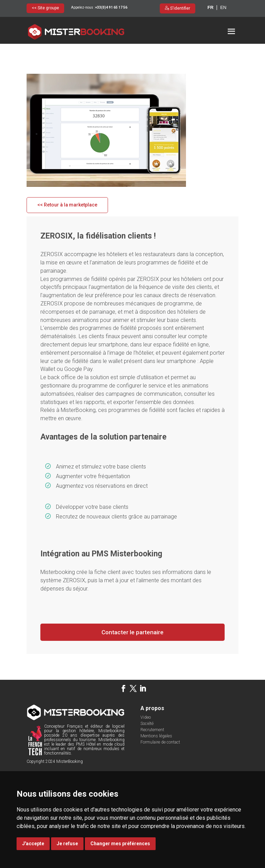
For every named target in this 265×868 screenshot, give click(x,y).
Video (145, 739)
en (223, 7)
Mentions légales (156, 757)
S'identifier (180, 8)
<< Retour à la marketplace (67, 226)
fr (210, 7)
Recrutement (152, 751)
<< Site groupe (45, 8)
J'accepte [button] (33, 844)
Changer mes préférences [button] (120, 844)
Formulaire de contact (160, 764)
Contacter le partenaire (132, 653)
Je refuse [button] (67, 844)
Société (147, 745)
